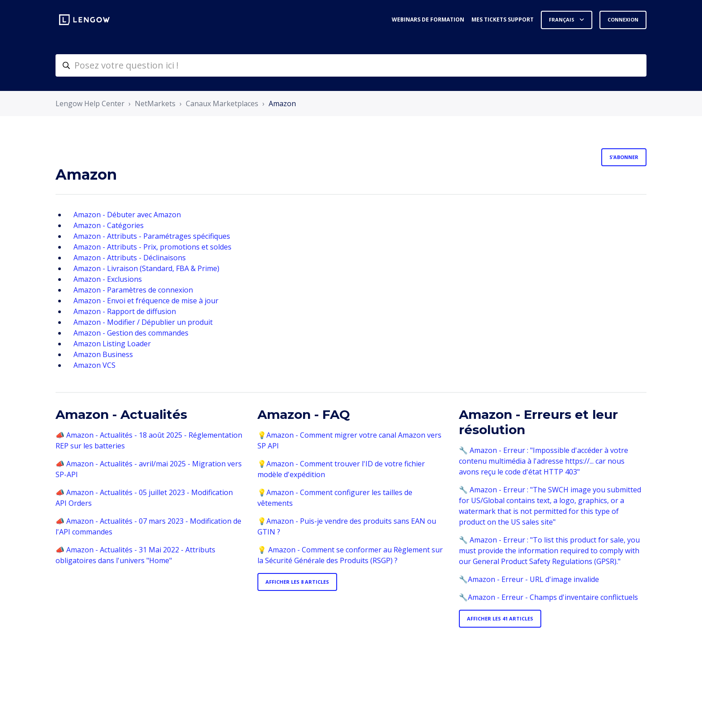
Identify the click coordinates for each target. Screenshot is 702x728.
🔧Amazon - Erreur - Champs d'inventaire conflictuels (548, 597)
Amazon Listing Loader (112, 344)
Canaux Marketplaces (222, 103)
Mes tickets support (503, 19)
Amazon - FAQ (304, 414)
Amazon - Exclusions (108, 279)
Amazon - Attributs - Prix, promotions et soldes (152, 247)
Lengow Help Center (90, 103)
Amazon (282, 103)
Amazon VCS (94, 365)
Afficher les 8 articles (297, 582)
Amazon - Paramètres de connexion (133, 290)
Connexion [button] (623, 19)
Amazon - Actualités (121, 414)
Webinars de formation (428, 19)
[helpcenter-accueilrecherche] (351, 65)
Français (562, 19)
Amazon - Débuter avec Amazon (127, 215)
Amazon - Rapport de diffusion (125, 311)
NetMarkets (155, 103)
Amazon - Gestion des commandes (131, 333)
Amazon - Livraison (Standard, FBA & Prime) (146, 268)
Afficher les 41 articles (500, 618)
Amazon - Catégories (109, 225)
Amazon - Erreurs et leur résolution (538, 422)
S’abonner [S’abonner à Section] (624, 157)
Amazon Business (103, 354)
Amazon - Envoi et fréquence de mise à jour (146, 301)
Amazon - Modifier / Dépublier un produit (143, 322)
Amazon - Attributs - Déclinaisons (130, 258)
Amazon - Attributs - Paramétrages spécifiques (152, 236)
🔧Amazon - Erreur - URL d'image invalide (529, 579)
